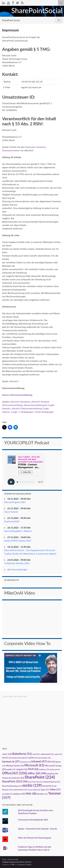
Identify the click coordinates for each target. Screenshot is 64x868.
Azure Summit (11, 512)
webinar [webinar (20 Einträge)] (19, 794)
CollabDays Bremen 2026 (17, 563)
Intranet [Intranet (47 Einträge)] (39, 761)
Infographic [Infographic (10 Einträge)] (25, 762)
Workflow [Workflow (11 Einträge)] (42, 794)
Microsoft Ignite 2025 (15, 502)
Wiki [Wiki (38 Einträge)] (31, 794)
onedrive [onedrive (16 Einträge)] (52, 774)
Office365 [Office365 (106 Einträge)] (15, 773)
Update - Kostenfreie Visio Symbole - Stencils (37, 829)
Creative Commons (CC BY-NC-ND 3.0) (17, 862)
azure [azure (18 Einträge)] (7, 754)
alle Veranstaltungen (17, 569)
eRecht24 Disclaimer (20, 402)
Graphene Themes (25, 865)
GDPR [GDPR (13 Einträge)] (33, 758)
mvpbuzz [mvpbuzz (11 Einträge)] (44, 769)
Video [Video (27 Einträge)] (55, 789)
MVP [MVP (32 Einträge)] (33, 769)
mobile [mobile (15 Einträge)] (11, 769)
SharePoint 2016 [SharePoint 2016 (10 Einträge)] (35, 782)
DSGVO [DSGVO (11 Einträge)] (7, 758)
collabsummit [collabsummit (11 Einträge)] (47, 754)
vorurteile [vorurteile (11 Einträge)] (7, 794)
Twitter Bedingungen (44, 412)
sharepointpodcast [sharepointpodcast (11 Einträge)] (52, 782)
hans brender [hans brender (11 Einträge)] (44, 758)
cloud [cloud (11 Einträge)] (36, 754)
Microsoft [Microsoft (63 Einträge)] (34, 765)
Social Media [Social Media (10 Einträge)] (34, 790)
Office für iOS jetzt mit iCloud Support (35, 838)
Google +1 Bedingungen (22, 412)
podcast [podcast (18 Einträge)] (18, 778)
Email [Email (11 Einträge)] (24, 758)
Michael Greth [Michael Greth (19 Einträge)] (15, 766)
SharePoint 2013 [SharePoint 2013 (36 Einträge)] (15, 781)
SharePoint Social (11, 20)
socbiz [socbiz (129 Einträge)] (32, 785)
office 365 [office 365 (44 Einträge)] (37, 773)
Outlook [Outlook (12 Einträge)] (7, 778)
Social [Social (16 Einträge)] (47, 786)
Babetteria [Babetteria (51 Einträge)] (22, 754)
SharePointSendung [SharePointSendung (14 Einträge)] (12, 786)
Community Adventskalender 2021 (33, 820)
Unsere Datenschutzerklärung (17, 395)
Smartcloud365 (12, 521)
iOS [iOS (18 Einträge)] (51, 762)
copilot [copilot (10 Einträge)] (58, 754)
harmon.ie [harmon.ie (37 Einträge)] (11, 761)
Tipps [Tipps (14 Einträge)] (45, 790)
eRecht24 (14, 381)
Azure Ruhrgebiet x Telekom (18, 531)
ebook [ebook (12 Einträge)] (16, 758)
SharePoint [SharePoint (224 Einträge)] (40, 777)
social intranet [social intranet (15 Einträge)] (20, 790)
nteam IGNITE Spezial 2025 (18, 541)
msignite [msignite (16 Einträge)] (22, 769)
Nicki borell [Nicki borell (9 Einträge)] (55, 769)
